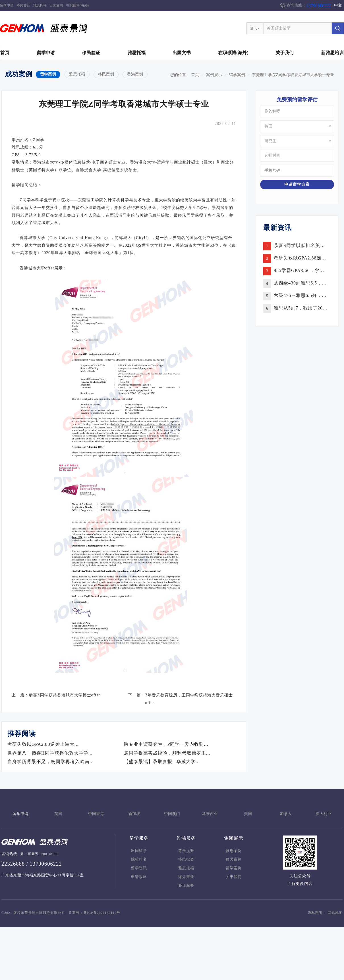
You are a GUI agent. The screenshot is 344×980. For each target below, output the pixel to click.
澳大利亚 (324, 814)
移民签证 (23, 5)
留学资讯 (139, 868)
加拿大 (286, 814)
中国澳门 (172, 814)
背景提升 (186, 851)
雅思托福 (40, 5)
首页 (5, 53)
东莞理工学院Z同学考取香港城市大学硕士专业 (293, 75)
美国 (248, 814)
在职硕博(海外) (77, 5)
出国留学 (139, 851)
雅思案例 (234, 851)
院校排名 (139, 859)
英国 (58, 814)
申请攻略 (139, 877)
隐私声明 (315, 913)
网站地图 (335, 913)
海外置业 (186, 877)
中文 (338, 5)
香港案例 (135, 74)
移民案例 (106, 74)
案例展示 (214, 75)
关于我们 (285, 53)
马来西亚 (210, 814)
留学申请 (7, 5)
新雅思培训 (332, 53)
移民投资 (186, 859)
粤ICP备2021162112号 (102, 913)
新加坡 (134, 814)
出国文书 (56, 5)
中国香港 (96, 814)
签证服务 (186, 885)
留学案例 (48, 74)
